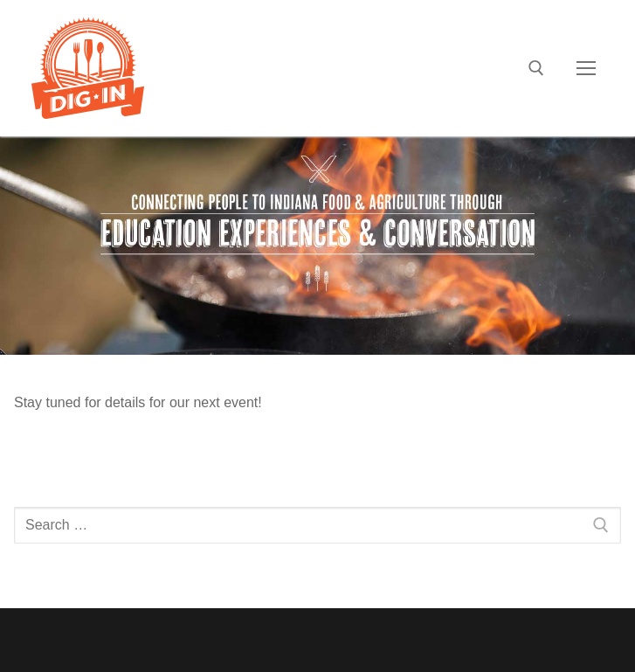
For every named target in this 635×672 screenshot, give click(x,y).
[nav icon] (586, 68)
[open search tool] (536, 68)
